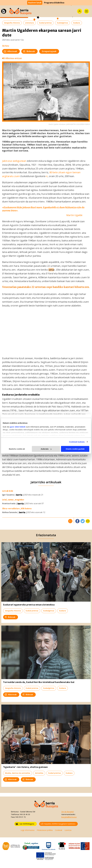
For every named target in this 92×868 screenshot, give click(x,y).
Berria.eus (15, 812)
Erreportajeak (49, 51)
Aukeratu (46, 449)
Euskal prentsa (45, 23)
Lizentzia (68, 830)
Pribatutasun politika (45, 830)
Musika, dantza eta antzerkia (18, 773)
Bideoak (29, 51)
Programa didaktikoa (54, 3)
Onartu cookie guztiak (75, 449)
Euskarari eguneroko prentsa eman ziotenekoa (29, 605)
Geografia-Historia (12, 23)
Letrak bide (8, 491)
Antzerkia (39, 773)
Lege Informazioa (27, 830)
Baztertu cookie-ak (17, 449)
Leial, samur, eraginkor (13, 500)
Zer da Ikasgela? (68, 812)
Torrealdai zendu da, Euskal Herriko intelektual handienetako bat (39, 682)
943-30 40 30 (25, 814)
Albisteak (10, 51)
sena (51, 270)
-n (46, 176)
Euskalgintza (62, 23)
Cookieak (59, 830)
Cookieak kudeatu (77, 442)
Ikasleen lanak (35, 3)
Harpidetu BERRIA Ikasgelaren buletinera (58, 824)
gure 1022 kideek (18, 427)
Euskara (77, 23)
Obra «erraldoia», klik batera (17, 509)
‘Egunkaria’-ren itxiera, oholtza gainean (25, 767)
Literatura (29, 23)
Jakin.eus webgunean (14, 161)
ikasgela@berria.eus (69, 817)
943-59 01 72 (21, 817)
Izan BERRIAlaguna (25, 824)
